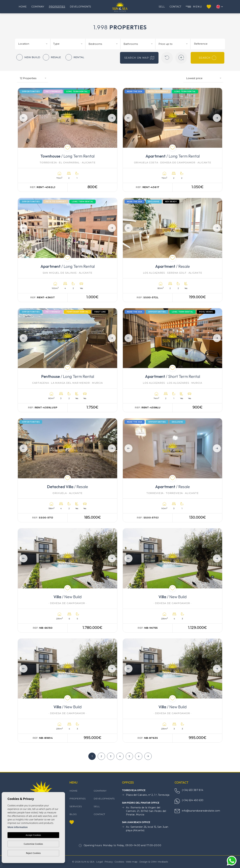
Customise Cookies (33, 844)
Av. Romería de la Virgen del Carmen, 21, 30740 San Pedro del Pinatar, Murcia (144, 811)
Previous (22, 118)
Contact (175, 7)
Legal (99, 862)
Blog (73, 814)
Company (38, 7)
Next (112, 118)
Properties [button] (57, 7)
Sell (162, 7)
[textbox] (34, 44)
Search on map (139, 58)
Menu (194, 7)
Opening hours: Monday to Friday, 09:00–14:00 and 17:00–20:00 (120, 846)
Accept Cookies (33, 835)
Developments (80, 7)
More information (18, 827)
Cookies (119, 862)
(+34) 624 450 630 (189, 801)
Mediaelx (163, 862)
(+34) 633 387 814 (189, 791)
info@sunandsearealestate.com (197, 811)
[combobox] (33, 43)
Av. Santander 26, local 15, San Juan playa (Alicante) (145, 829)
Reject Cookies (33, 853)
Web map (132, 862)
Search (207, 58)
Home (23, 7)
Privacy (109, 862)
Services (76, 806)
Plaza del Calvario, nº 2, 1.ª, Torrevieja (146, 795)
